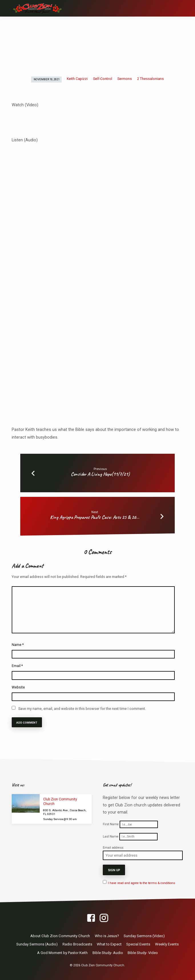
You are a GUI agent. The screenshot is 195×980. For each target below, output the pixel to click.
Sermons (125, 79)
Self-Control (103, 79)
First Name (111, 825)
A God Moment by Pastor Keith (62, 952)
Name (18, 645)
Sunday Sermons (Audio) (37, 944)
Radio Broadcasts (77, 944)
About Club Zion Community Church (60, 935)
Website (18, 687)
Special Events (138, 944)
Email (17, 666)
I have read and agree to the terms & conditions (141, 882)
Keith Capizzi (77, 79)
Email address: (113, 848)
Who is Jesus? (107, 935)
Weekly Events (167, 944)
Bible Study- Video (143, 952)
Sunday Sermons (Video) (144, 935)
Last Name (111, 837)
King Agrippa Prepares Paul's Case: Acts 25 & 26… (95, 517)
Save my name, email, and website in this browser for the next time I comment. (82, 709)
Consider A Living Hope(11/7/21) (100, 474)
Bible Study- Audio (108, 952)
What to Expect (109, 944)
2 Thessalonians (150, 79)
